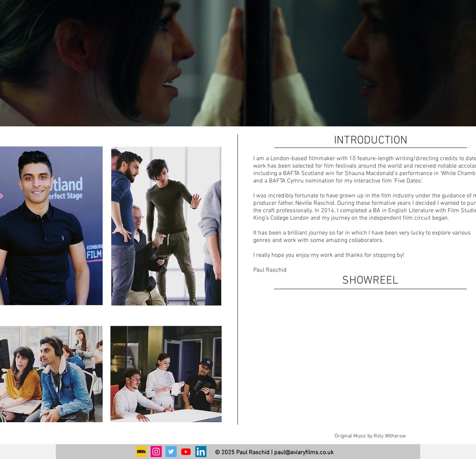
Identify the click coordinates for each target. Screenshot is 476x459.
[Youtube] (186, 452)
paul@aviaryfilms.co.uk (304, 453)
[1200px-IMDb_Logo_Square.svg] (141, 452)
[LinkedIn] (201, 452)
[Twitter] (171, 452)
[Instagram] (156, 452)
